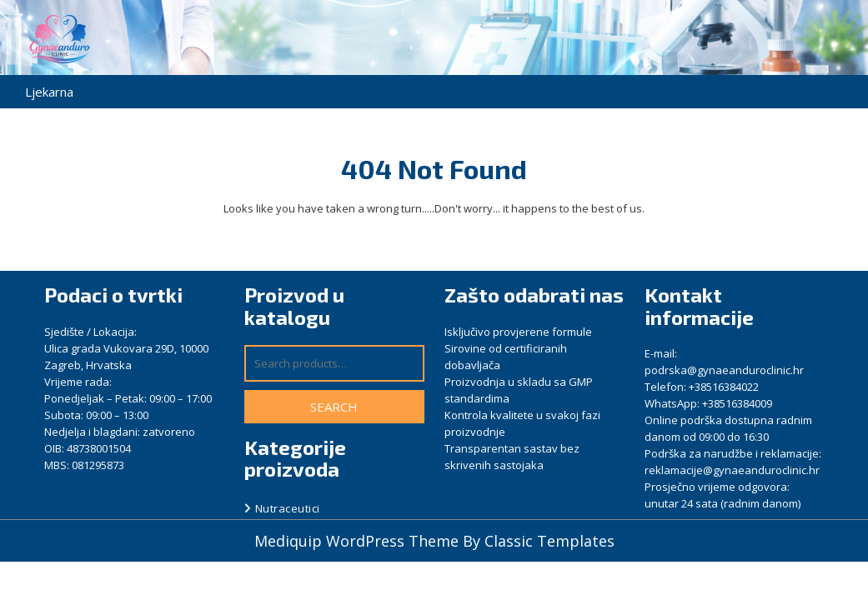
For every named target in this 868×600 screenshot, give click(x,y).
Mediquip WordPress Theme (359, 541)
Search (334, 407)
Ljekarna (49, 92)
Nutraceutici (288, 508)
